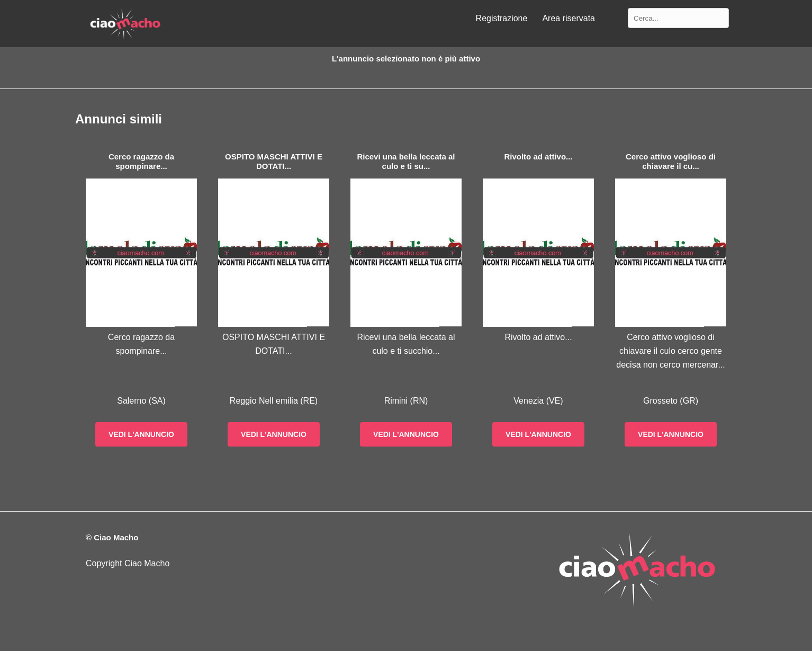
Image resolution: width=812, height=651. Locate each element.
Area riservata (569, 18)
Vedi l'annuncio (141, 434)
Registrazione (502, 18)
